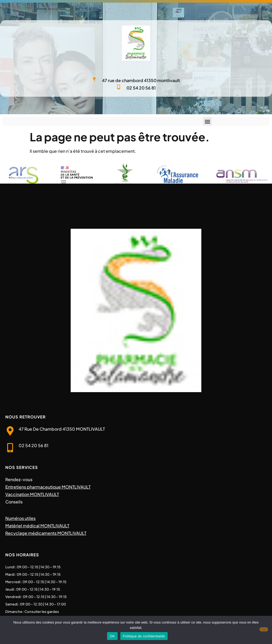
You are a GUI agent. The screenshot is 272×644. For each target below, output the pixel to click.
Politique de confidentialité (144, 636)
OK (112, 636)
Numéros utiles (20, 518)
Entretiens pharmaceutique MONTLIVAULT (48, 487)
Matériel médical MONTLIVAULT (37, 526)
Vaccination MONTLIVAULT (32, 494)
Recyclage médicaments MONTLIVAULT (46, 533)
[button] (207, 121)
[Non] (264, 629)
